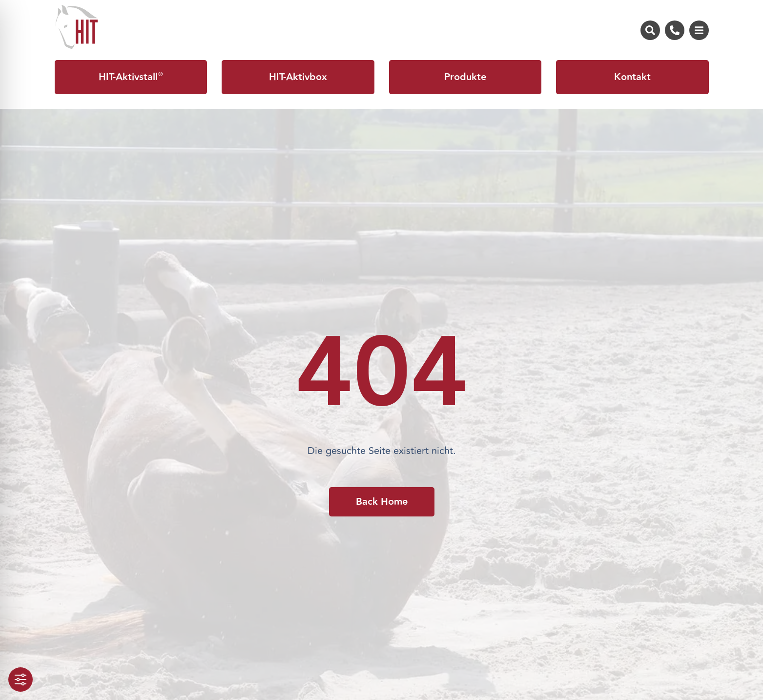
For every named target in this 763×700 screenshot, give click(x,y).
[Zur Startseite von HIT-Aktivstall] (77, 27)
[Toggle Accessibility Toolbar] (21, 679)
